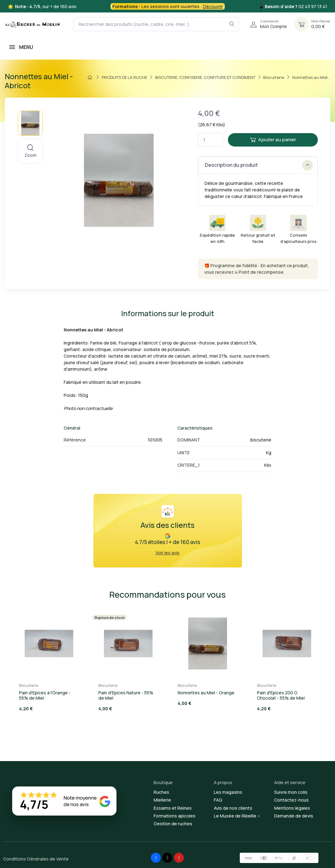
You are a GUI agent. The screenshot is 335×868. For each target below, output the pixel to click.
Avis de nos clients (233, 808)
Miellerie (162, 800)
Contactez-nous (291, 800)
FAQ (218, 800)
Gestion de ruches (173, 824)
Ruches (161, 792)
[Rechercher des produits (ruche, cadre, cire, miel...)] (156, 24)
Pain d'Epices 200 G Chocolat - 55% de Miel (281, 695)
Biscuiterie (29, 685)
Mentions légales (292, 808)
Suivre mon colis (291, 792)
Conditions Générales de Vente (36, 859)
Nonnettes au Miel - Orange (206, 693)
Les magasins (228, 792)
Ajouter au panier (273, 140)
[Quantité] (210, 140)
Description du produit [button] (259, 165)
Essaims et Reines (173, 808)
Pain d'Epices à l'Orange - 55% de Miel (45, 695)
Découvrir (213, 6)
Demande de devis (294, 816)
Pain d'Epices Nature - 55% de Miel (126, 695)
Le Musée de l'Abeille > (237, 816)
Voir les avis (167, 553)
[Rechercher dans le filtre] (232, 24)
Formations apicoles (175, 816)
